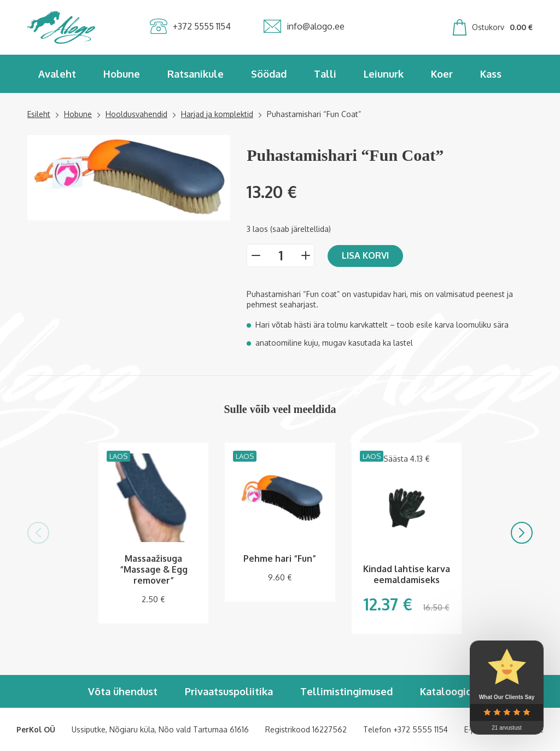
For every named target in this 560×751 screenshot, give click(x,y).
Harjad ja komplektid (217, 114)
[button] (38, 533)
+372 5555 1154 (421, 729)
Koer (442, 74)
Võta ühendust (123, 691)
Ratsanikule (196, 74)
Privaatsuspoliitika (229, 691)
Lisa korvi (365, 255)
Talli (325, 74)
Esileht (39, 114)
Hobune (122, 74)
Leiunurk (384, 74)
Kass (491, 74)
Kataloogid (446, 691)
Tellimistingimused (346, 691)
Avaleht (57, 74)
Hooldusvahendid (136, 114)
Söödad (269, 74)
